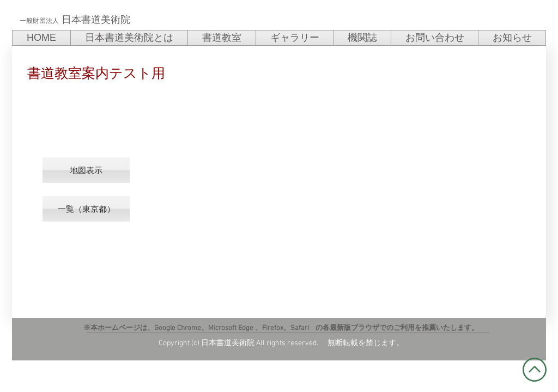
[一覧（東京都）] (86, 209)
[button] (86, 170)
